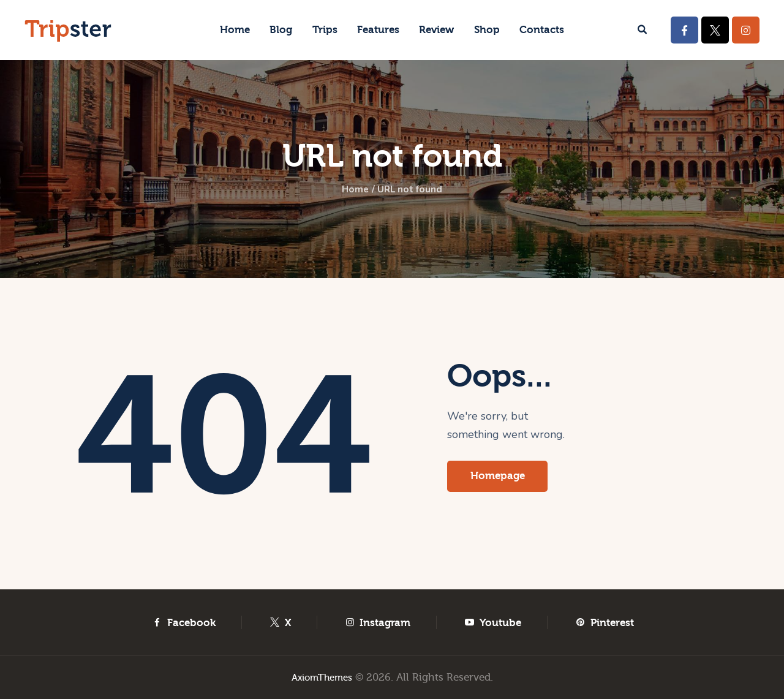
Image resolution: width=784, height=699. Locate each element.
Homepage (502, 478)
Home (349, 191)
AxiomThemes (322, 677)
